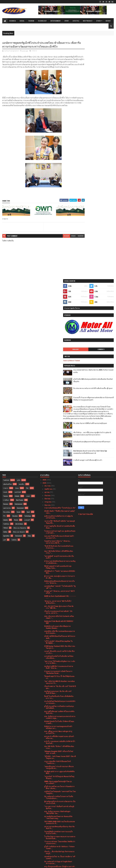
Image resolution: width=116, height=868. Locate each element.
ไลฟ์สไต (14, 353)
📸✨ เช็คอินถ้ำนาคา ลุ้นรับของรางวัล (58, 780)
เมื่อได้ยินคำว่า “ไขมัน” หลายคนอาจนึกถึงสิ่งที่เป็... (60, 385)
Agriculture (6, 349)
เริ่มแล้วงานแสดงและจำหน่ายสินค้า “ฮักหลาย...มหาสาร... (58, 425)
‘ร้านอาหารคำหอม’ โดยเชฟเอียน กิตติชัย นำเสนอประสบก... (60, 655)
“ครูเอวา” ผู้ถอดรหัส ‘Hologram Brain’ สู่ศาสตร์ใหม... (58, 761)
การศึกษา (6, 313)
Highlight (89, 105)
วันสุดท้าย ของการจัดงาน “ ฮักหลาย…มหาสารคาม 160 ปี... (57, 355)
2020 (45, 848)
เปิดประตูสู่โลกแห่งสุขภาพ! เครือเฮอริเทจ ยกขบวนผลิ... (60, 751)
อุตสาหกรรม (7, 321)
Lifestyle (76, 21)
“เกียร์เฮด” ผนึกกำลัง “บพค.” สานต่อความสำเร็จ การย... (59, 715)
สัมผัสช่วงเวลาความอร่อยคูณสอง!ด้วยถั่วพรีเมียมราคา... (58, 540)
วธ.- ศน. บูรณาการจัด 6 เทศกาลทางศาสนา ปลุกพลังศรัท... (59, 771)
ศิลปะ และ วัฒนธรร (19, 345)
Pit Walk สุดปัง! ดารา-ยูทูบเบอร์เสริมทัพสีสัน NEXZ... (59, 585)
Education (15, 329)
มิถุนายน (48, 318)
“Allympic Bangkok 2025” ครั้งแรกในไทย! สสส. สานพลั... (59, 565)
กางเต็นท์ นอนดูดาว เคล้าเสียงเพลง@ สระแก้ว (100, 227)
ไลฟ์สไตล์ (6, 293)
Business (13, 21)
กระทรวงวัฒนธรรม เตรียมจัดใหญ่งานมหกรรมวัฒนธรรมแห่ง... (57, 720)
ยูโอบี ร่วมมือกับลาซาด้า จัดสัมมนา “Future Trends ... (59, 660)
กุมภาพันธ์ (48, 828)
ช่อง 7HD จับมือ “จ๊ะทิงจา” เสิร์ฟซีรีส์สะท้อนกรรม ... (59, 560)
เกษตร (28, 309)
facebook (73, 241)
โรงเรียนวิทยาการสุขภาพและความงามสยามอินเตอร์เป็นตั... (60, 650)
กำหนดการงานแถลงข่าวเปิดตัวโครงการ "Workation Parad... (58, 485)
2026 (45, 293)
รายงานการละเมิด (85, 327)
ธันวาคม (48, 299)
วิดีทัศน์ (6, 341)
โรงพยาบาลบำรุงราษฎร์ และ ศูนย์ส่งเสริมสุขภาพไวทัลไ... (60, 345)
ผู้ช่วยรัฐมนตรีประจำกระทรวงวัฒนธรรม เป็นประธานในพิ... (60, 615)
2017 (44, 855)
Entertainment (56, 21)
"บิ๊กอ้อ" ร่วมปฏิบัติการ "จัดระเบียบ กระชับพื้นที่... (59, 736)
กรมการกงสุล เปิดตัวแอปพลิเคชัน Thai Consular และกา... (57, 741)
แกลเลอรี (27, 333)
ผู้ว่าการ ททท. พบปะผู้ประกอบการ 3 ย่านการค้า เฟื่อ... (59, 390)
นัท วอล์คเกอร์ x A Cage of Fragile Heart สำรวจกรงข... (58, 676)
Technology (42, 21)
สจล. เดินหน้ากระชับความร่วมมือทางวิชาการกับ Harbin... (60, 776)
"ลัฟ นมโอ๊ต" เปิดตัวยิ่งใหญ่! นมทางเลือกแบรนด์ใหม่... (58, 766)
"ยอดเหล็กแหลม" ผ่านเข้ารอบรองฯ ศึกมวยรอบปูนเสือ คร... (59, 580)
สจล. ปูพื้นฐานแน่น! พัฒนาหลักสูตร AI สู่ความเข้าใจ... (58, 545)
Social (22, 21)
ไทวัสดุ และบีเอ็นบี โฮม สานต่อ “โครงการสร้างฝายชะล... (59, 700)
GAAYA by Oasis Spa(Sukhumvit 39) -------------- (60, 410)
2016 (44, 858)
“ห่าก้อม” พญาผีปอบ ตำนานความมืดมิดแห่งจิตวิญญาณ (59, 794)
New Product (88, 21)
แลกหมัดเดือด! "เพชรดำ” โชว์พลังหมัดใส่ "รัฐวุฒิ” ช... (60, 400)
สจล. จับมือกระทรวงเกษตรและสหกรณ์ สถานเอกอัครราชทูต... (60, 530)
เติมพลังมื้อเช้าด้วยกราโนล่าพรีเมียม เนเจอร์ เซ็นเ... (59, 705)
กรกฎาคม (48, 315)
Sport (67, 21)
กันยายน (48, 308)
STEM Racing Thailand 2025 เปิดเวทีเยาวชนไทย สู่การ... (60, 460)
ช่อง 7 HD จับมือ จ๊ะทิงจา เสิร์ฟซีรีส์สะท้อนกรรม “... (59, 365)
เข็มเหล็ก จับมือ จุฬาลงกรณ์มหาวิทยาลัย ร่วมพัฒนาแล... (58, 695)
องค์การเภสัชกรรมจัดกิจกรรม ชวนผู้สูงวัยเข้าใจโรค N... (58, 330)
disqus (65, 241)
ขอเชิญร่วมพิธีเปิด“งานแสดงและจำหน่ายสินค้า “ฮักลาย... (59, 480)
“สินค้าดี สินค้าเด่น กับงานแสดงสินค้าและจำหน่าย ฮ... (59, 360)
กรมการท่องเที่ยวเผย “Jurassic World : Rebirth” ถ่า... (57, 784)
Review (108, 21)
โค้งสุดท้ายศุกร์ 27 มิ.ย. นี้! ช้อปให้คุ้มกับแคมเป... (59, 490)
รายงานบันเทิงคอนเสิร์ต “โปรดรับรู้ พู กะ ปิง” (60, 321)
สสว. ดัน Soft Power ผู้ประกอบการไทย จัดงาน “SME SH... (59, 420)
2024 (45, 835)
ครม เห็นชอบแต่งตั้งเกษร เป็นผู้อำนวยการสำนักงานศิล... (60, 680)
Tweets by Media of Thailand (89, 116)
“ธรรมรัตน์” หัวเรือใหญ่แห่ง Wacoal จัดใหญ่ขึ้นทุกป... (59, 590)
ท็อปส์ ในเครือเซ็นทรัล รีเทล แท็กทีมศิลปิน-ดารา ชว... (59, 510)
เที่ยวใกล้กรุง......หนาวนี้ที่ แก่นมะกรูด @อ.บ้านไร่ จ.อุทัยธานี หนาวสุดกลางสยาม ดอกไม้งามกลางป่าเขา (97, 199)
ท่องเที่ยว (22, 297)
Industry (6, 333)
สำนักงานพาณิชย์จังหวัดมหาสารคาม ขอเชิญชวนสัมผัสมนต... (60, 375)
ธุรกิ (5, 353)
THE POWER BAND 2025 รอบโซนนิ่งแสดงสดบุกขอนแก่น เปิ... (60, 635)
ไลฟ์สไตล (6, 337)
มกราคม (48, 831)
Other (98, 21)
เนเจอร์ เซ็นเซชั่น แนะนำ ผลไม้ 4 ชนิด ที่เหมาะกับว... (59, 465)
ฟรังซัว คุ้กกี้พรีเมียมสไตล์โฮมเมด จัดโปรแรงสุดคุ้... (60, 450)
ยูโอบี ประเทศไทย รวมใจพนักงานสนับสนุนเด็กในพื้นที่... (59, 520)
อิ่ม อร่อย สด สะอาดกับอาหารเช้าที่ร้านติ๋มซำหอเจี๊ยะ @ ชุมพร (101, 145)
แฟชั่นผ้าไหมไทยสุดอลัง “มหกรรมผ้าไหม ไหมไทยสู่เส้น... (60, 605)
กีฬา (27, 301)
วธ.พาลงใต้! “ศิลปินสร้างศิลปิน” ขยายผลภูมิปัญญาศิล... (59, 335)
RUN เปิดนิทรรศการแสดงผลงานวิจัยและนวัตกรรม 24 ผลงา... (58, 746)
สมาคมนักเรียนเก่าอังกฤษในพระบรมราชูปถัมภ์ (57, 804)
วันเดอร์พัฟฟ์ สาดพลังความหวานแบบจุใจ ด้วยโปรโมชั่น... (58, 645)
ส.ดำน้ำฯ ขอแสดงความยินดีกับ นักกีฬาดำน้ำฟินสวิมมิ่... (60, 555)
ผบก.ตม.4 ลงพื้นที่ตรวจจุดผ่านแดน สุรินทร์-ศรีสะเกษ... (59, 550)
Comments (105, 105)
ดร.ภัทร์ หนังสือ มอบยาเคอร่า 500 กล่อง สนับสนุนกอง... (58, 799)
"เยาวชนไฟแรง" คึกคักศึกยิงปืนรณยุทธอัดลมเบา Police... (60, 789)
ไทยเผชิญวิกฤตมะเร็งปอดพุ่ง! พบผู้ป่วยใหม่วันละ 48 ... (60, 726)
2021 (44, 845)
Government (20, 321)
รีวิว (5, 329)
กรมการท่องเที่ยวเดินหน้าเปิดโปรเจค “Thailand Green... (57, 710)
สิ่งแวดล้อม (7, 325)
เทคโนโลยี (18, 305)
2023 (45, 839)
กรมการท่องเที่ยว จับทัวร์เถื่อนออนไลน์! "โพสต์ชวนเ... (58, 575)
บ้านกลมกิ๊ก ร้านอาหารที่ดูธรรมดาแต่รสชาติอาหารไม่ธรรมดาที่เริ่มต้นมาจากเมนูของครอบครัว (102, 155)
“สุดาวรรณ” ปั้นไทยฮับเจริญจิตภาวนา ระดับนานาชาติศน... (60, 475)
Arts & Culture (19, 337)
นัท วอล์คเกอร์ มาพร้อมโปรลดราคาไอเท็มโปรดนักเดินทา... (59, 610)
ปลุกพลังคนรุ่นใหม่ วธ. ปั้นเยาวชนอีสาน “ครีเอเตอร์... (60, 671)
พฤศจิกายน (49, 302)
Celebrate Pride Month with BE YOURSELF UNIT (59, 435)
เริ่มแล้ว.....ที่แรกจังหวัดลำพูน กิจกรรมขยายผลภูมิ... (59, 665)
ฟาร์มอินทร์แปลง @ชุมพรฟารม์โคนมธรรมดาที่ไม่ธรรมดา (100, 208)
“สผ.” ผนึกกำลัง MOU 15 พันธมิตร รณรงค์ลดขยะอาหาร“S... (59, 495)
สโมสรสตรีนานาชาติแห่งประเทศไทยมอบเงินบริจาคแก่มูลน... (60, 756)
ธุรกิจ (19, 293)
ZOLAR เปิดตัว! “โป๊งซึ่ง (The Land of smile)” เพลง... (60, 325)
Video (29, 349)
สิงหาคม (48, 312)
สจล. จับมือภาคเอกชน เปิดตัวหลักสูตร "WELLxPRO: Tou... (57, 625)
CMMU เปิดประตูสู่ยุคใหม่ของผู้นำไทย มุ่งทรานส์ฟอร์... (58, 595)
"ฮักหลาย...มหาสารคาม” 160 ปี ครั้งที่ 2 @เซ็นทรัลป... (58, 415)
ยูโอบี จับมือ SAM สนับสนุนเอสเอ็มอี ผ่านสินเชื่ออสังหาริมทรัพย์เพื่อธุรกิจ (102, 136)
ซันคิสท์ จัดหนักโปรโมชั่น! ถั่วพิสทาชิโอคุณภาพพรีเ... (59, 535)
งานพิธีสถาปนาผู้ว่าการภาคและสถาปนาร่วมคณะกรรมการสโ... (60, 731)
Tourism (31, 21)
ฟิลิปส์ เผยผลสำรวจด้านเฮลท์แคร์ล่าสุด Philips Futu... (58, 380)
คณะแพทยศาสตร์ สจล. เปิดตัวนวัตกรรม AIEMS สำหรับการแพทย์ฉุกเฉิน (101, 128)
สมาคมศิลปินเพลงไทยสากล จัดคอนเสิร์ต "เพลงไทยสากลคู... (58, 630)
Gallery (5, 345)
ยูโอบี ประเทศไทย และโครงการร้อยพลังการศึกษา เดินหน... (59, 600)
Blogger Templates (32, 865)
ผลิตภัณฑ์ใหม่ (8, 297)
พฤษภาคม (48, 819)
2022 (45, 842)
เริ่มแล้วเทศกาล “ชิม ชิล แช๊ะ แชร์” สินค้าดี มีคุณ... (60, 500)
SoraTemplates (13, 865)
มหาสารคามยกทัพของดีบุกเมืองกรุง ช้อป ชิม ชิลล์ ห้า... (59, 640)
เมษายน (48, 822)
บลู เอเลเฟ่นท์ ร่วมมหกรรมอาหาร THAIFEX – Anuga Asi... (60, 685)
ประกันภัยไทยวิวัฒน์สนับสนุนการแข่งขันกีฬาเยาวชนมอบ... (60, 515)
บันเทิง (5, 305)
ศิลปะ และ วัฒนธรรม (20, 341)
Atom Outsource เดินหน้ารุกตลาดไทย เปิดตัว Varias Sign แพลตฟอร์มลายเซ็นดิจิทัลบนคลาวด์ (102, 219)
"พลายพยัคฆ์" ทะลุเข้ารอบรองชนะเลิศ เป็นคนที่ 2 (59, 370)
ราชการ (34, 51)
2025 (45, 296)
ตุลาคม (47, 305)
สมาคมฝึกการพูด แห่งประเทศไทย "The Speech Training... (58, 809)
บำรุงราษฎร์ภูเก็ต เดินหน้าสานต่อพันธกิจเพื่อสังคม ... (59, 340)
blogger (58, 241)
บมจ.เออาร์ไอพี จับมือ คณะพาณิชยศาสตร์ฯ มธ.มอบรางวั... (59, 350)
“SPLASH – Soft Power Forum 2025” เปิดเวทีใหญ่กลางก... (60, 570)
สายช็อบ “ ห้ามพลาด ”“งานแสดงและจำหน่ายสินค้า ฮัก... (57, 690)
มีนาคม (47, 825)
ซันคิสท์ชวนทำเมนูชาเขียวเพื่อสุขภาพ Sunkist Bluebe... (57, 440)
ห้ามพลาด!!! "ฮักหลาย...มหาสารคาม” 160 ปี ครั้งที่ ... (59, 405)
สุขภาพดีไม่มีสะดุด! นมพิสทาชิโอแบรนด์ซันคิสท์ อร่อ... (59, 525)
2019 (44, 852)
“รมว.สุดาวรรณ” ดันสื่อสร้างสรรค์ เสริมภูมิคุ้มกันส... (59, 620)
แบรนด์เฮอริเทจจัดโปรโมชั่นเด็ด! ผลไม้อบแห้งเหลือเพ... (59, 470)
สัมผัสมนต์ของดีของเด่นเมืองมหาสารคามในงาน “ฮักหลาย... (59, 395)
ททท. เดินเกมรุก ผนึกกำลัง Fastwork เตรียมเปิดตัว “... (59, 430)
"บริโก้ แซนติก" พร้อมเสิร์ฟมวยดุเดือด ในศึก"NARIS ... (58, 455)
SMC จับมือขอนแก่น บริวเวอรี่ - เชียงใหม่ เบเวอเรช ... (58, 814)
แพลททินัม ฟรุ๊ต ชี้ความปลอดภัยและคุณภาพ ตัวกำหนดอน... (59, 445)
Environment (19, 349)
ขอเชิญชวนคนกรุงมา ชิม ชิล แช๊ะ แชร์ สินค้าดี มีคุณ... (58, 505)
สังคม (17, 301)
